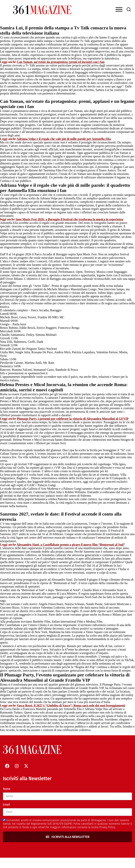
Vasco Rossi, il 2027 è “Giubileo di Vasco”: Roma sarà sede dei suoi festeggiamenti (71, 705)
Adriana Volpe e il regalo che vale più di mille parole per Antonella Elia (64, 139)
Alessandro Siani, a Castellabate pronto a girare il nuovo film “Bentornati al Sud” (71, 545)
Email (6, 805)
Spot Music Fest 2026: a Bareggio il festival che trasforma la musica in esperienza (69, 219)
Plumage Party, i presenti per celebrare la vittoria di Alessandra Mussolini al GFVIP (73, 419)
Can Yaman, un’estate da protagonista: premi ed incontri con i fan (61, 62)
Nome (7, 789)
